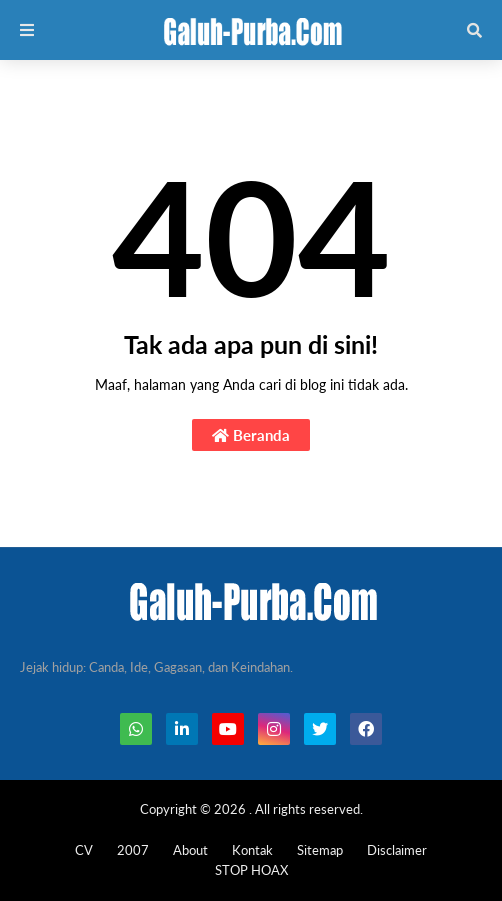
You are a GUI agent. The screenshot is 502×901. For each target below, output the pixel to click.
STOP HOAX (251, 870)
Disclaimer (397, 850)
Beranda (251, 435)
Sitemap (320, 850)
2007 (133, 850)
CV (84, 850)
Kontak (252, 850)
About (190, 850)
